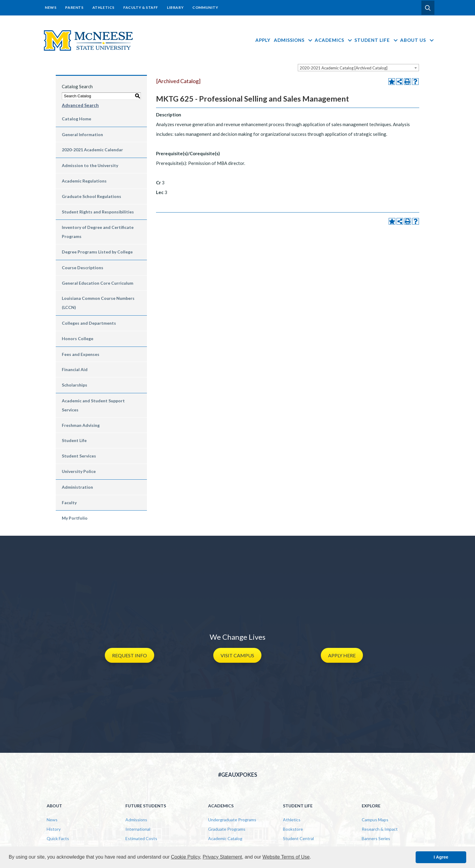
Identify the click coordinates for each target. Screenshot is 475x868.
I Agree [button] (441, 857)
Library (175, 7)
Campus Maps (375, 820)
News (51, 7)
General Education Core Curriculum (98, 283)
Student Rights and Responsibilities (98, 212)
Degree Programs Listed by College (97, 252)
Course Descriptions (83, 268)
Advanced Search (80, 105)
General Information (82, 134)
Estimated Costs (141, 838)
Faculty (69, 503)
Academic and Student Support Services (93, 405)
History (54, 829)
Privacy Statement (222, 857)
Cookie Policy (185, 857)
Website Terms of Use (286, 857)
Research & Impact (380, 829)
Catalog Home (76, 119)
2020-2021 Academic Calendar (92, 150)
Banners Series (376, 838)
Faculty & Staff (141, 7)
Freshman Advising (81, 425)
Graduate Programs (227, 829)
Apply (263, 40)
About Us (417, 40)
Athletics (103, 7)
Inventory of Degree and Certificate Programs (98, 232)
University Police (79, 471)
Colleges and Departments (89, 323)
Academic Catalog (225, 838)
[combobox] (358, 68)
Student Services (79, 456)
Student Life (376, 40)
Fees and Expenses (81, 354)
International (138, 829)
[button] (428, 8)
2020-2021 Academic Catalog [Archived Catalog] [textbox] (344, 68)
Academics (334, 40)
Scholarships (75, 385)
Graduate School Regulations (91, 196)
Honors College (78, 338)
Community (205, 7)
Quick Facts (58, 838)
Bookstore (293, 829)
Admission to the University (90, 165)
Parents (74, 7)
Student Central (298, 838)
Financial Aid (75, 369)
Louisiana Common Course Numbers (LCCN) (98, 303)
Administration (77, 487)
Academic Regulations (84, 181)
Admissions (293, 40)
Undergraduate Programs (232, 820)
